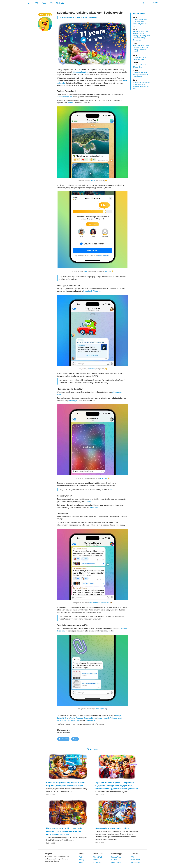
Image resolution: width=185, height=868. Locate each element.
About (81, 854)
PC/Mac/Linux (116, 857)
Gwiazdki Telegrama (64, 97)
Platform (134, 854)
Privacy (81, 860)
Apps (44, 3)
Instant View (135, 863)
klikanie (93, 181)
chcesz (85, 271)
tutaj (111, 490)
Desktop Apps (117, 854)
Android (96, 860)
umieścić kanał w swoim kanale (99, 603)
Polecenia (79, 718)
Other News (92, 749)
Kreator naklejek (103, 718)
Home (29, 3)
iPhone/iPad (97, 857)
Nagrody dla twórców (72, 720)
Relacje (118, 716)
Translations (135, 860)
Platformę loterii (116, 718)
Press (81, 863)
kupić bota (104, 478)
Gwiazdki (60, 718)
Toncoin (70, 103)
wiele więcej (91, 720)
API (51, 3)
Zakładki (60, 720)
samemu (92, 369)
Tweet (75, 739)
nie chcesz (108, 271)
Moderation (61, 3)
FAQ (37, 3)
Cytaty (67, 718)
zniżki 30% (94, 508)
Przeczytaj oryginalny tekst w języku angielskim (78, 17)
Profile (72, 718)
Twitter (154, 3)
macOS (114, 860)
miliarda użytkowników (80, 72)
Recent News (139, 13)
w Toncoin (88, 502)
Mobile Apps (98, 854)
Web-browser (116, 863)
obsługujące (73, 401)
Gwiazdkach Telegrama (92, 291)
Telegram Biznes (90, 718)
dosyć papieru (100, 709)
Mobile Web (97, 863)
